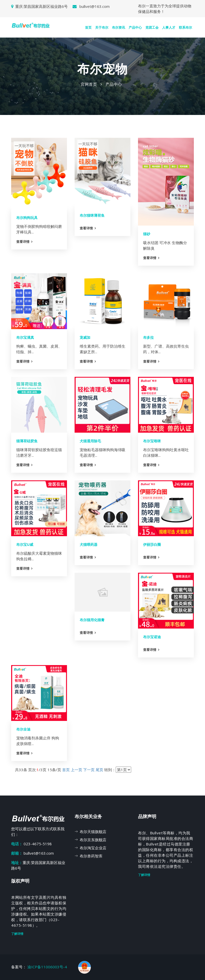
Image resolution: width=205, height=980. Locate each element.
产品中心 (135, 27)
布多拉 (148, 337)
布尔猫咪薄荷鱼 (92, 215)
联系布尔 (185, 27)
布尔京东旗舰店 (93, 840)
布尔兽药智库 (91, 856)
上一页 (76, 770)
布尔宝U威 (25, 545)
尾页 (99, 770)
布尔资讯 (118, 27)
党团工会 (152, 27)
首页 (88, 27)
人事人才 (169, 27)
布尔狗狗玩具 (27, 218)
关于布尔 (102, 27)
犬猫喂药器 (89, 545)
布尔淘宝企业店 (93, 848)
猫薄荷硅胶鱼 (27, 441)
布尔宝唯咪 (152, 441)
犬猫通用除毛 (90, 441)
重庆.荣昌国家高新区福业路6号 (39, 6)
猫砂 (147, 234)
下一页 (89, 770)
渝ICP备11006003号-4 (48, 967)
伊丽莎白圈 (152, 545)
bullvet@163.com (91, 6)
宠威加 (85, 337)
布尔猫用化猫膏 (92, 620)
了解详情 (144, 875)
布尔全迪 (23, 729)
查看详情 (23, 242)
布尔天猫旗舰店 (93, 832)
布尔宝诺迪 (152, 637)
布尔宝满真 (25, 337)
